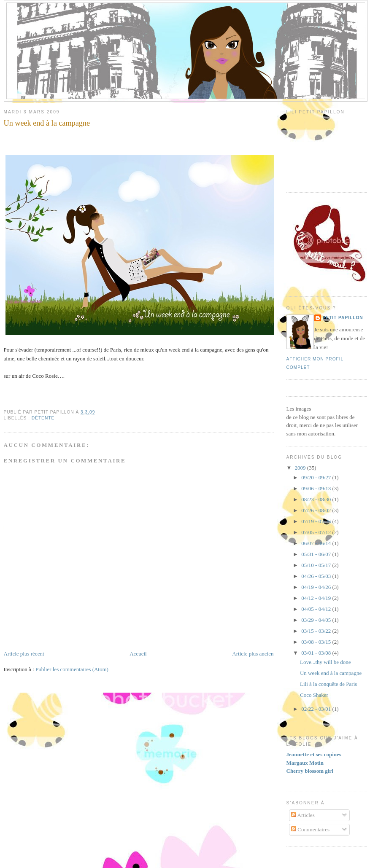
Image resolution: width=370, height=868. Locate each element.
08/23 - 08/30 (317, 499)
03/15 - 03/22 (317, 631)
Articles (303, 815)
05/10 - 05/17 (317, 565)
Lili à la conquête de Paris (328, 684)
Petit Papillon (343, 318)
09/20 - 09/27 (317, 477)
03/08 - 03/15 (317, 642)
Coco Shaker (314, 695)
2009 (301, 468)
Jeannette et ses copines (314, 754)
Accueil (138, 654)
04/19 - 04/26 (317, 587)
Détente (43, 418)
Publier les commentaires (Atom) (72, 669)
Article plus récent (24, 654)
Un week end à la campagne (47, 123)
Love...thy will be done (325, 662)
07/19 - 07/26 (317, 521)
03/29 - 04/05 (317, 620)
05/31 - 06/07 (317, 554)
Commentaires (310, 829)
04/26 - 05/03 (317, 576)
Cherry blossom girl (310, 771)
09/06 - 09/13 (317, 488)
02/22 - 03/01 (317, 709)
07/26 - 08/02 (317, 510)
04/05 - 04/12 (317, 609)
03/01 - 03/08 (317, 653)
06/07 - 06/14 (317, 543)
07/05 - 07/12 (317, 532)
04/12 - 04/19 (317, 598)
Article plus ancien (253, 654)
